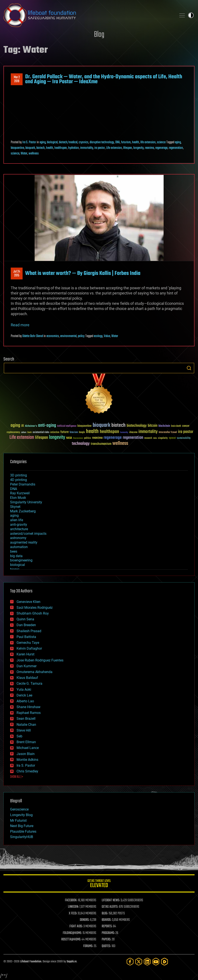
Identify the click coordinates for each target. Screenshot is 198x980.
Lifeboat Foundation (31, 962)
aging (43, 142)
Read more (20, 325)
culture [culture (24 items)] (24, 432)
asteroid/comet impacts (28, 534)
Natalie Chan (26, 725)
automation (19, 547)
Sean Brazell (26, 719)
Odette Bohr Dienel (33, 336)
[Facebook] (130, 962)
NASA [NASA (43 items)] (69, 438)
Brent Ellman (26, 742)
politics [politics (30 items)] (87, 438)
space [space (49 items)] (172, 438)
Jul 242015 (17, 274)
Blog (99, 35)
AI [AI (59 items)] (23, 426)
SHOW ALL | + (17, 777)
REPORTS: (107, 926)
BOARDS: (107, 920)
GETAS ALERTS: (110, 907)
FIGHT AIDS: (76, 926)
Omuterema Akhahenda (35, 672)
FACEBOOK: (71, 900)
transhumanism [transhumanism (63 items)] (101, 444)
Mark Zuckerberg (23, 511)
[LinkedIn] (147, 962)
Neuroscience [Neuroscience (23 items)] (78, 438)
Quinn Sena (25, 619)
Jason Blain (26, 754)
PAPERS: (106, 940)
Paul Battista (26, 637)
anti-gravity (19, 525)
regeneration (176, 148)
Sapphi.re (72, 962)
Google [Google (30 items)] (82, 432)
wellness (34, 154)
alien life (17, 520)
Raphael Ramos (29, 713)
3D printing (18, 475)
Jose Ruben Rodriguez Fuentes (40, 660)
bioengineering (21, 560)
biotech (41, 148)
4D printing (18, 480)
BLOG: (105, 914)
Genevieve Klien (28, 602)
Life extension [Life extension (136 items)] (22, 438)
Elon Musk (18, 498)
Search (189, 368)
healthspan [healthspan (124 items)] (109, 432)
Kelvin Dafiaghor (29, 648)
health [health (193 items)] (92, 432)
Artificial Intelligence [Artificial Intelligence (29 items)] (67, 426)
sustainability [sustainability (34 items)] (184, 438)
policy (81, 336)
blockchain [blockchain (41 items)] (164, 426)
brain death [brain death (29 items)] (176, 426)
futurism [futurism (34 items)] (74, 433)
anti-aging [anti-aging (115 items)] (47, 426)
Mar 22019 (17, 79)
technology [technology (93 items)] (81, 444)
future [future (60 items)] (64, 432)
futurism (126, 142)
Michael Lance (28, 748)
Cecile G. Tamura (29, 683)
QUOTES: (106, 946)
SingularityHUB (22, 837)
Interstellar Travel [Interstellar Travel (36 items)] (168, 432)
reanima (149, 148)
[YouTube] (156, 962)
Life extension (114, 148)
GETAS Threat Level (99, 884)
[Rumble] (164, 962)
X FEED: (73, 914)
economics (53, 336)
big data (16, 556)
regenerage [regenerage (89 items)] (113, 438)
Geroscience (19, 809)
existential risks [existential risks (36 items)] (41, 432)
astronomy (18, 538)
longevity (138, 148)
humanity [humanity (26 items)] (124, 433)
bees (14, 551)
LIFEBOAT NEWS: (111, 900)
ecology (98, 336)
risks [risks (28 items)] (155, 438)
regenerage (161, 148)
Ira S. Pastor (29, 142)
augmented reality (24, 542)
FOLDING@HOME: (72, 933)
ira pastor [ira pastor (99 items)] (186, 432)
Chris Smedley (27, 771)
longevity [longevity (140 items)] (57, 438)
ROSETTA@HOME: (71, 940)
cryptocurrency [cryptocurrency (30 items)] (13, 432)
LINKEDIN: (73, 907)
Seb (19, 736)
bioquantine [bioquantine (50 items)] (84, 426)
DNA (117, 142)
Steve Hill (24, 730)
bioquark (30, 148)
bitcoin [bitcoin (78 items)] (153, 426)
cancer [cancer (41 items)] (186, 426)
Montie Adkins (27, 760)
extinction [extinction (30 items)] (55, 432)
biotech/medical (68, 142)
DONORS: (85, 920)
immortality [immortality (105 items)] (148, 432)
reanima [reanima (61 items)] (97, 438)
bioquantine (17, 148)
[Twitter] (139, 962)
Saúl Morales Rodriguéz (35, 608)
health (136, 142)
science (161, 142)
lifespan (128, 148)
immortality (87, 148)
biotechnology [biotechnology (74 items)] (137, 426)
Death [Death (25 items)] (29, 432)
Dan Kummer (27, 666)
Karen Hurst (25, 654)
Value (107, 336)
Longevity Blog (21, 815)
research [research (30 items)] (148, 438)
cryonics (84, 142)
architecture (19, 529)
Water (24, 154)
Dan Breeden (26, 625)
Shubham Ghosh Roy (33, 613)
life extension (148, 142)
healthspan (61, 148)
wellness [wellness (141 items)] (120, 444)
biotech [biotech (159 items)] (118, 425)
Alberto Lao (25, 701)
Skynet (15, 507)
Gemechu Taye (28, 643)
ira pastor (100, 148)
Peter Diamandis (23, 484)
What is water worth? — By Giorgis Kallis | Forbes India (83, 273)
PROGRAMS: (108, 933)
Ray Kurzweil (20, 493)
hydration (74, 148)
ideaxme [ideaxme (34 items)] (133, 433)
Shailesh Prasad (29, 631)
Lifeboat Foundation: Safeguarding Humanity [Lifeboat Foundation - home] (88, 15)
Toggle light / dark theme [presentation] (191, 15)
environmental (68, 336)
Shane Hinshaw (28, 707)
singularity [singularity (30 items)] (163, 438)
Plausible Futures (23, 831)
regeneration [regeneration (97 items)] (133, 438)
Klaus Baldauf (27, 678)
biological (52, 142)
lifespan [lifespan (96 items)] (41, 438)
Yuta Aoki (24, 690)
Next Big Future (22, 826)
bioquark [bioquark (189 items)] (101, 425)
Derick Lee (24, 695)
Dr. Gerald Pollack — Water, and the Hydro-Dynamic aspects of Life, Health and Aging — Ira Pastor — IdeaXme (104, 79)
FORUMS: (88, 946)
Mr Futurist (18, 821)
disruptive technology (102, 142)
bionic (15, 569)
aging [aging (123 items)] (15, 426)
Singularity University (26, 502)
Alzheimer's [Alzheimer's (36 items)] (31, 426)
